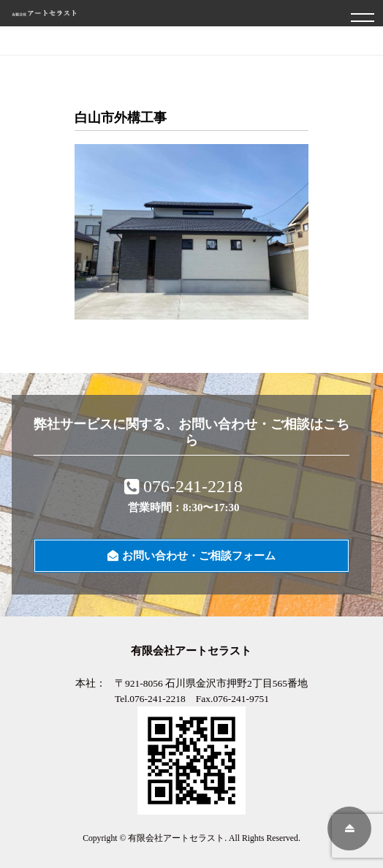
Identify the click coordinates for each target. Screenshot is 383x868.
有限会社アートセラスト (176, 838)
